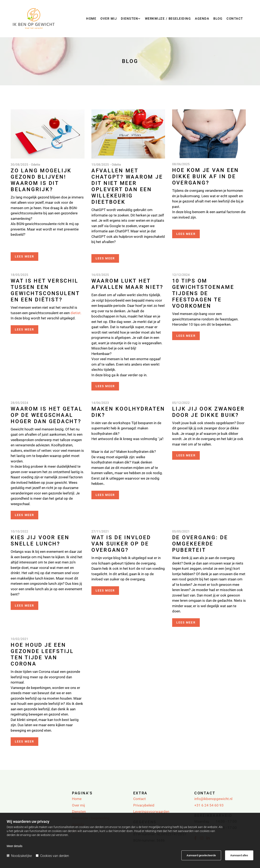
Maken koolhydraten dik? (128, 412)
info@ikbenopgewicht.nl (213, 799)
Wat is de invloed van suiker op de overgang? (121, 544)
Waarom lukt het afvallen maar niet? (127, 284)
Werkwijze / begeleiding (168, 19)
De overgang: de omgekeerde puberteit (200, 544)
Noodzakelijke (19, 856)
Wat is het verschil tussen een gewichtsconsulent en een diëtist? (45, 290)
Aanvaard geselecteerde (201, 855)
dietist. (76, 313)
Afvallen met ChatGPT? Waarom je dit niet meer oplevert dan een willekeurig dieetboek (127, 186)
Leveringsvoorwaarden (151, 812)
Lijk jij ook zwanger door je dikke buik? (208, 412)
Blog (218, 19)
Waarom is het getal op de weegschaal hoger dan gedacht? (47, 415)
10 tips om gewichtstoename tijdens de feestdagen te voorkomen (203, 293)
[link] (131, 20)
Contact (235, 19)
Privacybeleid (144, 805)
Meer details (15, 846)
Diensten (129, 19)
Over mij (109, 19)
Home (91, 19)
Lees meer (24, 256)
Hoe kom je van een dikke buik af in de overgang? (206, 176)
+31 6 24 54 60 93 (209, 805)
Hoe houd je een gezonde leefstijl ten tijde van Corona (42, 654)
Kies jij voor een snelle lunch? (40, 541)
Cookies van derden (52, 856)
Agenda (202, 19)
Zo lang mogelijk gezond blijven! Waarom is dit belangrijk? (41, 180)
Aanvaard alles (239, 855)
